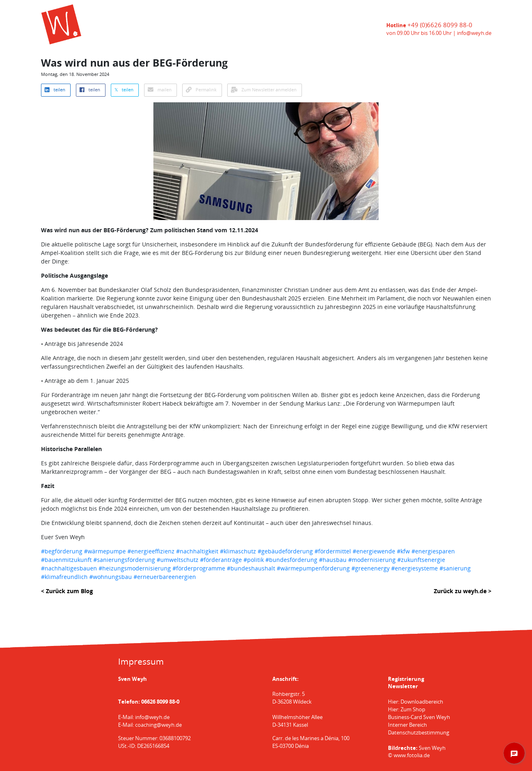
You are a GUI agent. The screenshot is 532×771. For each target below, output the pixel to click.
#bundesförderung (291, 560)
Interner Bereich (407, 725)
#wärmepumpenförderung (313, 568)
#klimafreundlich (64, 577)
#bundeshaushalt (251, 568)
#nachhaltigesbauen (69, 568)
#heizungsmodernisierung (135, 568)
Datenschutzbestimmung (419, 733)
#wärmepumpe (105, 551)
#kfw (403, 551)
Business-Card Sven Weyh (419, 717)
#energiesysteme (415, 568)
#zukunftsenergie (421, 560)
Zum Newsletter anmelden (264, 90)
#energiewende (374, 551)
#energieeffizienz (151, 551)
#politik (254, 560)
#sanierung (455, 568)
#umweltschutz (178, 560)
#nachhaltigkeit (197, 551)
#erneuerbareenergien (165, 577)
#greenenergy (370, 568)
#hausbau (333, 560)
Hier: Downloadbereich (416, 702)
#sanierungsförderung (124, 560)
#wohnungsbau (111, 577)
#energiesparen (433, 551)
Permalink (201, 90)
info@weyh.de (474, 33)
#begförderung (62, 551)
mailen (160, 90)
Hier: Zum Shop (407, 709)
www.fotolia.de (412, 755)
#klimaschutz (238, 551)
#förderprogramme (199, 568)
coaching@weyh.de (158, 725)
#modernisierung (372, 560)
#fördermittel (333, 551)
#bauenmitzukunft (66, 560)
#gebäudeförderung (285, 551)
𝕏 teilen (124, 90)
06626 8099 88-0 (160, 702)
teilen (55, 90)
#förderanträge (221, 560)
